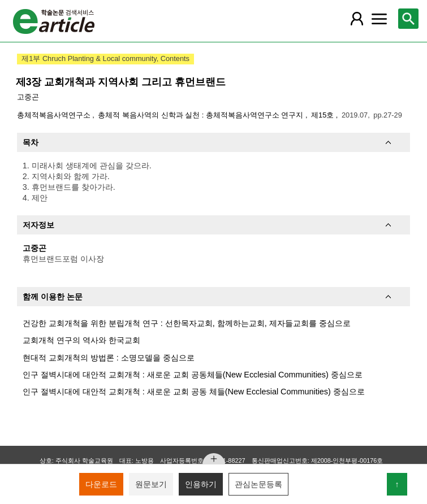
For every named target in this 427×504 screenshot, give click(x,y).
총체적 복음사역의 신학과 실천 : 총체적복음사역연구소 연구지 (201, 115)
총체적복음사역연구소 (55, 115)
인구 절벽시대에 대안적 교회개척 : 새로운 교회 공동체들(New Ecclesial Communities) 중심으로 (193, 375)
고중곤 (28, 97)
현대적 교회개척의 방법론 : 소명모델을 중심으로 (109, 358)
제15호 (324, 115)
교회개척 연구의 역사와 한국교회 (81, 340)
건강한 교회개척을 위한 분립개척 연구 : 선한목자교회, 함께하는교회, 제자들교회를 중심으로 (187, 323)
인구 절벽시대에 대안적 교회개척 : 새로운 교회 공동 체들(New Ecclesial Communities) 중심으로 (194, 392)
